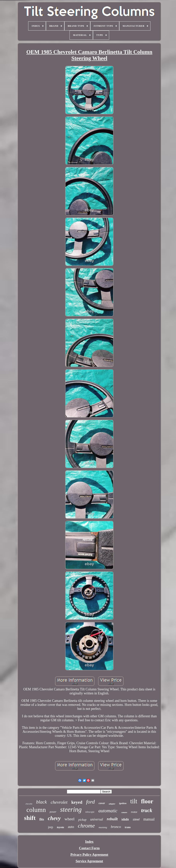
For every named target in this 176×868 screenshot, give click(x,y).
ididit (125, 819)
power (53, 812)
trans (128, 827)
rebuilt (112, 819)
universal (97, 819)
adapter (112, 804)
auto (71, 827)
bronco (116, 827)
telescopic (90, 812)
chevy (54, 818)
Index (89, 842)
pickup (82, 820)
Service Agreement (89, 861)
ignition (123, 803)
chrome (86, 826)
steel (136, 819)
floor (147, 801)
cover (102, 803)
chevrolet (59, 802)
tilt (134, 801)
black (42, 802)
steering (71, 810)
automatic (108, 811)
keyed (77, 802)
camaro (124, 812)
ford (90, 802)
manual (149, 819)
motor (134, 812)
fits (42, 819)
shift (30, 818)
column (36, 810)
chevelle (29, 804)
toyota (61, 827)
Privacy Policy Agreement (89, 855)
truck (147, 810)
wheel (70, 819)
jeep (51, 827)
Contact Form (89, 848)
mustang (103, 827)
